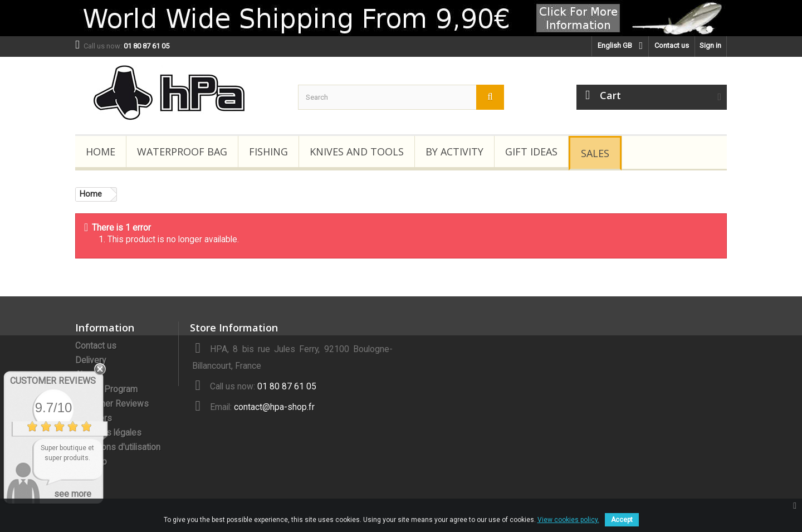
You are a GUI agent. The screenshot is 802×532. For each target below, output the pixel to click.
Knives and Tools (357, 152)
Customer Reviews (112, 404)
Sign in (710, 45)
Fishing (268, 152)
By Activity (454, 152)
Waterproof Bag (182, 152)
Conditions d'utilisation (118, 447)
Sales (595, 153)
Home (101, 152)
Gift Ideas (531, 152)
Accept (622, 520)
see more (73, 494)
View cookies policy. (568, 520)
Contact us (672, 45)
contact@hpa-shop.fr (274, 407)
